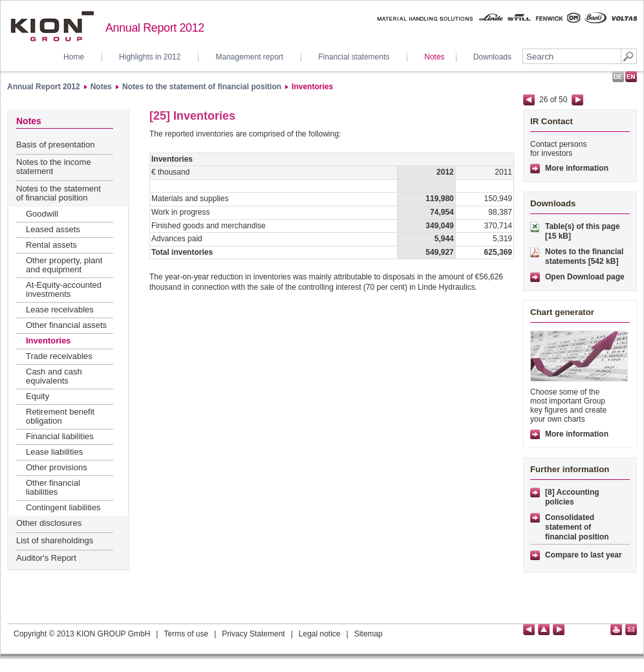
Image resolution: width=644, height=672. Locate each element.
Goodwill (42, 214)
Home (74, 57)
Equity (38, 396)
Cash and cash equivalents (54, 376)
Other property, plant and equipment (64, 265)
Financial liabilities (60, 436)
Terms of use (186, 634)
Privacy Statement (253, 634)
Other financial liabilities (53, 487)
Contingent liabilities (63, 507)
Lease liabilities (54, 452)
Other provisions (57, 467)
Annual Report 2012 (44, 87)
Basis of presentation (55, 145)
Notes (434, 57)
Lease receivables (60, 309)
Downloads (492, 57)
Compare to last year (584, 555)
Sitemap (369, 634)
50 (563, 100)
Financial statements (354, 57)
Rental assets (51, 245)
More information (577, 168)
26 (543, 100)
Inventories (312, 87)
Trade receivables (59, 356)
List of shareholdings (55, 540)
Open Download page (585, 277)
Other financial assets (66, 325)
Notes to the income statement (54, 167)
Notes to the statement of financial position (202, 87)
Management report (249, 57)
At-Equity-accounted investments (64, 289)
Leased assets (53, 229)
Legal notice (320, 634)
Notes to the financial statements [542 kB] (584, 256)
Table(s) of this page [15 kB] (583, 231)
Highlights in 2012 (150, 57)
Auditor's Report (46, 558)
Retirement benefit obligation (60, 416)
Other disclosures (49, 523)
